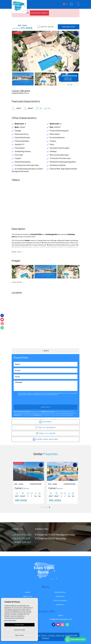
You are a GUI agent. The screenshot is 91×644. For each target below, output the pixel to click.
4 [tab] (47, 507)
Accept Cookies (19, 625)
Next (77, 51)
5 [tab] (49, 507)
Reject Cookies (19, 635)
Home (28, 592)
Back (45, 351)
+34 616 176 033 (21, 538)
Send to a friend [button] (45, 433)
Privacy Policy (69, 393)
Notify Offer (45, 27)
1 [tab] (42, 507)
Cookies (52, 636)
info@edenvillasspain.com (61, 619)
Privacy (44, 636)
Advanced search (39, 13)
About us (28, 596)
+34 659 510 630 (22, 535)
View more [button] (18, 282)
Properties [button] (60, 592)
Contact (60, 605)
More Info (18, 252)
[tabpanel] (62, 483)
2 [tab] (44, 507)
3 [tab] (46, 507)
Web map (60, 636)
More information (10, 620)
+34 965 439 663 (21, 542)
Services (60, 596)
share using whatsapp (45, 439)
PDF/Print (45, 422)
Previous (14, 51)
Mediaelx (45, 638)
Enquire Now (69, 27)
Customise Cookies (19, 630)
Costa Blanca (60, 600)
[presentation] (24, 400)
